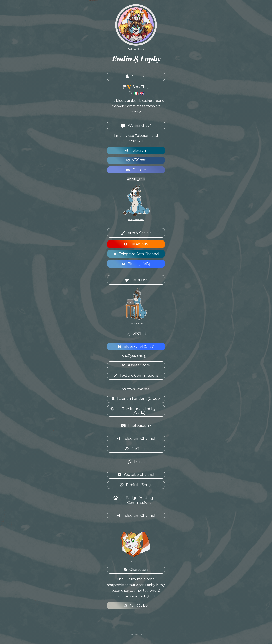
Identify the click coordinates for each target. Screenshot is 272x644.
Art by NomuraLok (136, 220)
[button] (136, 77)
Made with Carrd (136, 634)
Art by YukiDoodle (136, 49)
